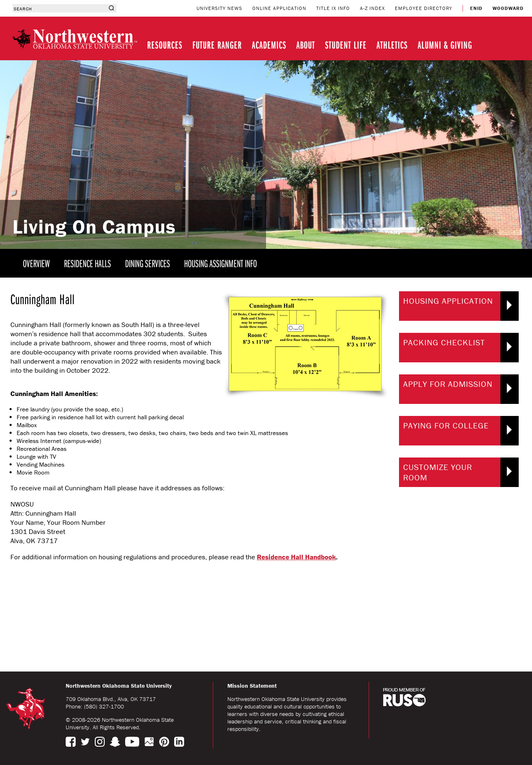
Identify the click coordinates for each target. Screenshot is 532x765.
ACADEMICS (269, 45)
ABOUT (306, 45)
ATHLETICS (392, 45)
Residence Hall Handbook (296, 557)
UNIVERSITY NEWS (219, 8)
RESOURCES (165, 45)
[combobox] (59, 8)
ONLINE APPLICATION (279, 8)
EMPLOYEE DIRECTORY (424, 8)
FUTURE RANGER (217, 45)
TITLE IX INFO (333, 8)
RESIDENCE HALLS (87, 263)
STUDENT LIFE (346, 45)
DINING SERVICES (148, 263)
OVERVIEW (36, 263)
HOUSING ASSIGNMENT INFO (220, 263)
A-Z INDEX (372, 8)
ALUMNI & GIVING (445, 45)
